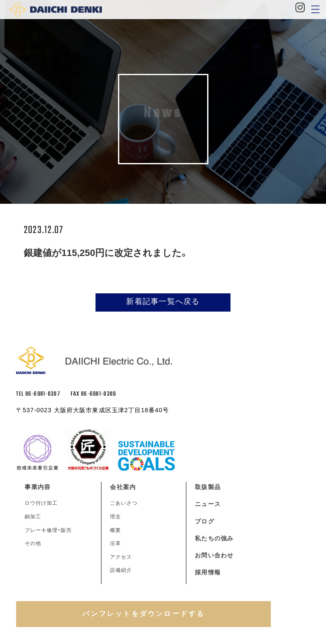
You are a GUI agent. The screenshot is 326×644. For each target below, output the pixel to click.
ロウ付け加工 (41, 503)
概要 (115, 530)
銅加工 (33, 517)
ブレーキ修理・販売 (48, 530)
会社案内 (123, 487)
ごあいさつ (124, 503)
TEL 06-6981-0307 (38, 394)
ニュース (208, 504)
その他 (33, 543)
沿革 (115, 543)
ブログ (204, 521)
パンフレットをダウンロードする (143, 614)
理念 (115, 517)
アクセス (121, 557)
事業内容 (37, 487)
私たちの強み (214, 538)
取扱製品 (208, 487)
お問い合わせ (214, 555)
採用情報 (208, 572)
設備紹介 (121, 570)
